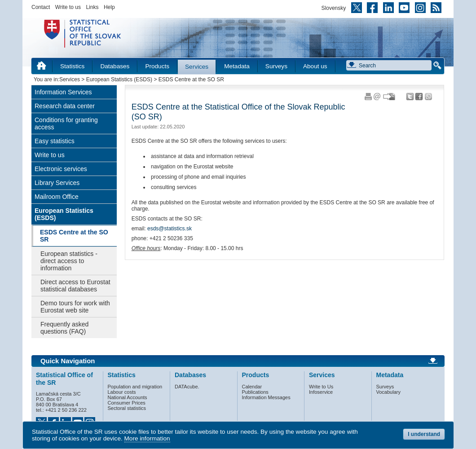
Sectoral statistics (127, 408)
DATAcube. (187, 387)
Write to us (68, 7)
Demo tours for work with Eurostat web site (75, 307)
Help (109, 7)
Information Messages (266, 397)
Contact (41, 7)
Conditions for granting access (66, 123)
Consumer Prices (127, 403)
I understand (424, 434)
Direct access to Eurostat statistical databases (75, 286)
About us (315, 66)
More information (147, 438)
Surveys (276, 66)
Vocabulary (388, 392)
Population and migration (135, 387)
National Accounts (128, 397)
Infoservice (321, 392)
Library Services (57, 183)
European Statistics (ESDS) (119, 79)
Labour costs (122, 392)
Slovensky (334, 8)
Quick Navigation (68, 361)
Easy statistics (55, 141)
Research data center (65, 106)
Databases (115, 66)
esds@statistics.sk (170, 229)
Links (92, 7)
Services (197, 67)
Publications (255, 392)
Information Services (63, 92)
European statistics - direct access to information (69, 261)
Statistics (72, 66)
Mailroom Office (57, 197)
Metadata (237, 66)
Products (157, 66)
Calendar (252, 387)
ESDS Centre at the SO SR (74, 236)
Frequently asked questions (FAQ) (64, 328)
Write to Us (321, 387)
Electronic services (61, 169)
